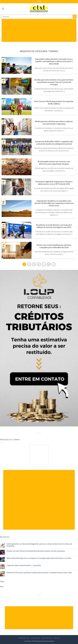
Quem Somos (35, 638)
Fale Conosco (47, 638)
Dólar (2, 581)
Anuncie (57, 638)
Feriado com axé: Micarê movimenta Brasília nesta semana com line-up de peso (36, 551)
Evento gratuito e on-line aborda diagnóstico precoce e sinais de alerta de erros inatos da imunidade (39, 545)
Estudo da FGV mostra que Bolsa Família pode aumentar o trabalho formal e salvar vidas (39, 572)
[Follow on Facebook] (38, 2)
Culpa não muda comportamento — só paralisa (24, 565)
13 (49, 264)
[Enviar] (75, 17)
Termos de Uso (24, 638)
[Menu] (3, 9)
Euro (2, 586)
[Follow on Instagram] (40, 2)
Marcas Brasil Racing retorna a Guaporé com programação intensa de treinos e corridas (39, 558)
